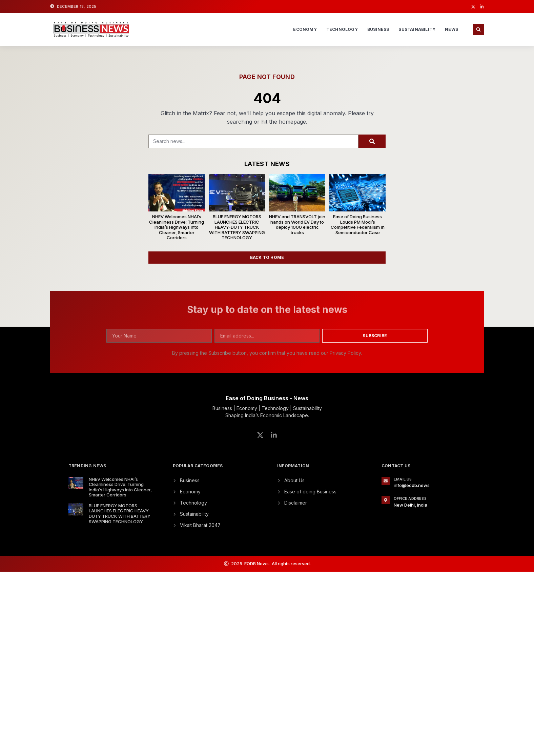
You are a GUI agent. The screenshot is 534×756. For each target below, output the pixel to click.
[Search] (372, 141)
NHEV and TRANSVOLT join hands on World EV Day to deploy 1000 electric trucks (297, 224)
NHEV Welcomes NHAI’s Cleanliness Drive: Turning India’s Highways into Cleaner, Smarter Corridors (177, 227)
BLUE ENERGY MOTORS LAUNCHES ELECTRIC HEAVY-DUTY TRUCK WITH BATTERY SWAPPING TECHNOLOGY (237, 227)
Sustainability (417, 29)
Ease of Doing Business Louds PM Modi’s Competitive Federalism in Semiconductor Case (358, 224)
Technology (342, 29)
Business (378, 29)
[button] (478, 29)
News (451, 29)
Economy (305, 29)
